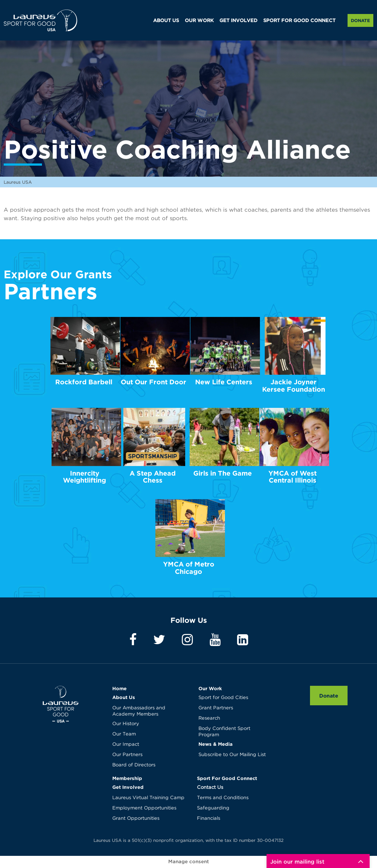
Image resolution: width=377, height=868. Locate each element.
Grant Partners (216, 708)
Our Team (124, 734)
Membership (127, 778)
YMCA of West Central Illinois (293, 477)
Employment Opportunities (144, 808)
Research (209, 718)
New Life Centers (224, 382)
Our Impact (126, 744)
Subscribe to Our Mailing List (232, 755)
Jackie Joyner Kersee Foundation (294, 386)
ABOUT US (166, 21)
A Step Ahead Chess (153, 477)
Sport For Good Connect (227, 778)
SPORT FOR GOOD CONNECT (299, 21)
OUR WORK (199, 21)
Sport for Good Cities (223, 698)
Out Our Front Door (154, 382)
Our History (126, 724)
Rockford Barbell (84, 382)
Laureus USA (40, 20)
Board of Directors (134, 765)
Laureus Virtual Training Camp (148, 798)
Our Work (210, 688)
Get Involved (128, 787)
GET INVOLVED (238, 21)
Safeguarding (213, 808)
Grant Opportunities (136, 818)
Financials (209, 818)
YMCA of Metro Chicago (189, 568)
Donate (360, 20)
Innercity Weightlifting (84, 477)
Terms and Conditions (223, 798)
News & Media (216, 744)
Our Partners (127, 755)
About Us (124, 697)
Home (119, 688)
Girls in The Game (223, 473)
